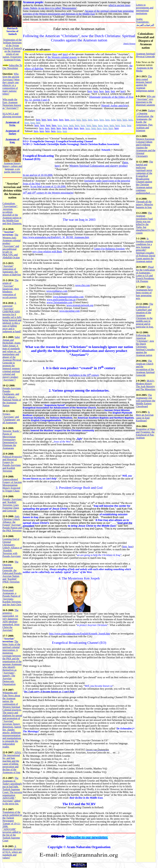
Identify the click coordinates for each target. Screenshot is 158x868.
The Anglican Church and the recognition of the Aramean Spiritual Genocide (145, 368)
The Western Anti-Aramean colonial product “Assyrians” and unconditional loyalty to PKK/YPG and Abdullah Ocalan (12, 246)
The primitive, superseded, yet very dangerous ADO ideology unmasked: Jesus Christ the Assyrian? (11, 620)
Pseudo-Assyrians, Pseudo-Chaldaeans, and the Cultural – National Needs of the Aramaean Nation (12, 397)
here (55, 54)
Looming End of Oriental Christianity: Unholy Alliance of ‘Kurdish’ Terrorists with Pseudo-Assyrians (12, 548)
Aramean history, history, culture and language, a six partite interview (12, 168)
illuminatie (95, 97)
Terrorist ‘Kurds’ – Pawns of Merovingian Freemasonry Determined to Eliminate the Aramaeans (12, 440)
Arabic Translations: (143, 20)
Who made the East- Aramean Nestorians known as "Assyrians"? (12, 104)
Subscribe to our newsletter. (87, 837)
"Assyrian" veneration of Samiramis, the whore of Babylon (12, 270)
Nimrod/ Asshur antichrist (115, 105)
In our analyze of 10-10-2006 (38, 175)
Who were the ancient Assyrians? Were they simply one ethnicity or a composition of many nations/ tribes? (11, 84)
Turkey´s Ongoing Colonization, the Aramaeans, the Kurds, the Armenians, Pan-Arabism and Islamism (146, 120)
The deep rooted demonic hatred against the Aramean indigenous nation (145, 84)
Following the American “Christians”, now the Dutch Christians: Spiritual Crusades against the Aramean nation (145, 345)
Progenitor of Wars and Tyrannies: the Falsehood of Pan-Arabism (146, 433)
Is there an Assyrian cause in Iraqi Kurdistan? (145, 416)
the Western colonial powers (62, 57)
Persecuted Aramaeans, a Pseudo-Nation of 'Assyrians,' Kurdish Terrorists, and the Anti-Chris (12, 597)
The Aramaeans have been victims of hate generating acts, (144, 293)
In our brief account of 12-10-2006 (48, 186)
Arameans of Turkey (12, 132)
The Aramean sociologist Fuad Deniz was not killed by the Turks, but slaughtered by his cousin (145, 223)
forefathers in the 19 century (84, 375)
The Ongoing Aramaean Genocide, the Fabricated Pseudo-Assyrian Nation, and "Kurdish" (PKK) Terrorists (12, 572)
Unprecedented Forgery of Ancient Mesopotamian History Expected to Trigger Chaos (12, 485)
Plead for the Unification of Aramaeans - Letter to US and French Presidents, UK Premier (145, 274)
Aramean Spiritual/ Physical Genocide (146, 55)
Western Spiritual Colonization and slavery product (98, 166)
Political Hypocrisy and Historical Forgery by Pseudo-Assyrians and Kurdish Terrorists (12, 464)
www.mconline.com (70, 311)
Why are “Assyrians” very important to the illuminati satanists (146, 101)
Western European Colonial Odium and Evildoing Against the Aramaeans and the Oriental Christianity (146, 148)
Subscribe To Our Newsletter (12, 67)
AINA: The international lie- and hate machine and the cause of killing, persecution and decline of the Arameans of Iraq (12, 762)
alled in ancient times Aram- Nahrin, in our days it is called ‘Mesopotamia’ (77, 7)
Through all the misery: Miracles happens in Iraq (145, 204)
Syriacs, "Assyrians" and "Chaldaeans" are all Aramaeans (11, 418)
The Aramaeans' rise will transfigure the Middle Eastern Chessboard (146, 401)
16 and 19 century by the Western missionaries (48, 193)
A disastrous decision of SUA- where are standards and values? (12, 852)
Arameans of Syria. (12, 124)
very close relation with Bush (47, 251)
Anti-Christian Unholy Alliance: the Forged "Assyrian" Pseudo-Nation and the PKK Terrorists (12, 523)
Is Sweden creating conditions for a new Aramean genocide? (144, 244)
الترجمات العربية (145, 25)
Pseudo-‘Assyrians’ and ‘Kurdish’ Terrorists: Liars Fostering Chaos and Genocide (12, 505)
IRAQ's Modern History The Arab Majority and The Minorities (146, 385)
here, (48, 131)
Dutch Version (129, 44)
